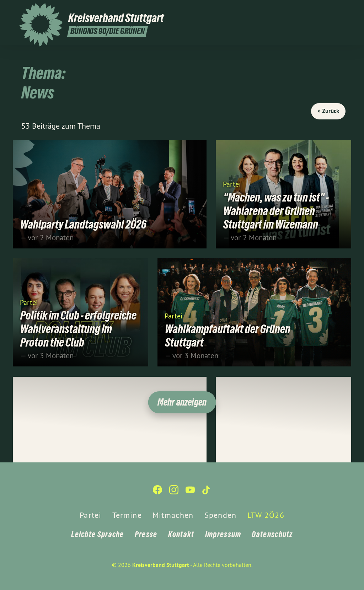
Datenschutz (272, 534)
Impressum (223, 534)
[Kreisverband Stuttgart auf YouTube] (330, 10)
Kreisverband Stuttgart (161, 565)
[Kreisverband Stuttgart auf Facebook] (309, 10)
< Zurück (328, 111)
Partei (231, 184)
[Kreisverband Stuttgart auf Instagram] (320, 10)
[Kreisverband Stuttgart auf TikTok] (341, 10)
